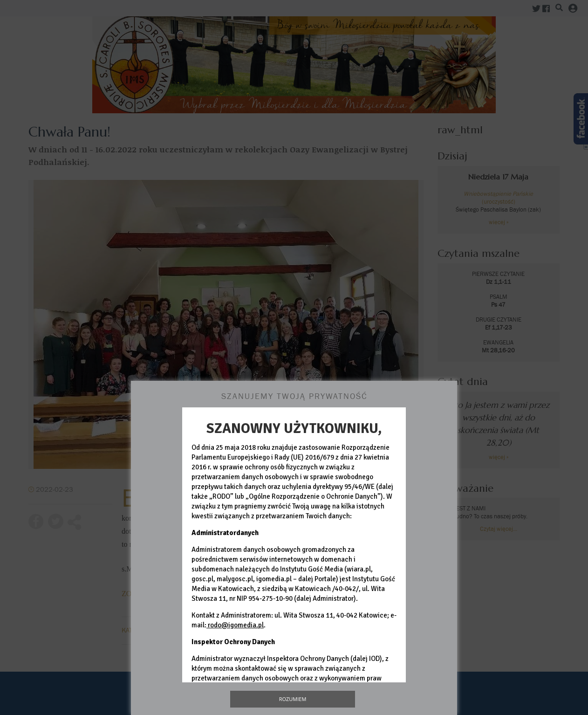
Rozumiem (293, 699)
